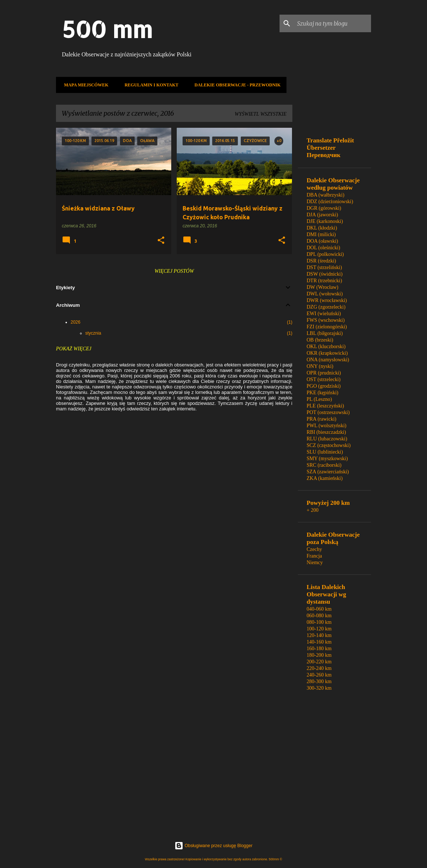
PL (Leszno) (319, 399)
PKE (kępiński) (323, 393)
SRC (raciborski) (324, 465)
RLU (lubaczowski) (327, 439)
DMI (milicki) (321, 234)
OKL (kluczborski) (326, 347)
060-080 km (319, 616)
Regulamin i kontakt (149, 85)
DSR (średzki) (321, 261)
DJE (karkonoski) (325, 221)
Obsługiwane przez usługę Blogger (213, 846)
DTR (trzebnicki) (324, 281)
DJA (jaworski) (322, 215)
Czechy (314, 549)
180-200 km (319, 655)
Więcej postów (174, 271)
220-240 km (319, 668)
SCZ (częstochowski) (329, 445)
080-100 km (319, 622)
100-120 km (319, 629)
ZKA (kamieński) (325, 478)
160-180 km (319, 649)
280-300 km (319, 681)
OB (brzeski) (320, 340)
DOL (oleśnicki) (323, 248)
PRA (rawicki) (321, 419)
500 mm (107, 29)
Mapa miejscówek (84, 85)
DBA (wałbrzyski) (325, 195)
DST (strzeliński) (324, 267)
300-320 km (319, 688)
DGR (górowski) (324, 208)
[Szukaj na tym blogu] (333, 23)
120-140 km (319, 635)
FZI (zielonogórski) (327, 327)
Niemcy (315, 562)
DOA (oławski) (322, 241)
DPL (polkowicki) (325, 254)
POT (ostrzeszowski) (328, 412)
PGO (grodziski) (324, 386)
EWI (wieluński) (324, 314)
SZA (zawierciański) (328, 472)
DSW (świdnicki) (325, 274)
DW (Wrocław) (323, 287)
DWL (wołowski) (325, 294)
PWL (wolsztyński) (327, 426)
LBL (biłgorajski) (325, 333)
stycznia (93, 333)
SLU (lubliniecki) (325, 452)
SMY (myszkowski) (327, 459)
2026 (76, 322)
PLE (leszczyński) (325, 406)
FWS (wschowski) (326, 320)
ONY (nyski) (320, 366)
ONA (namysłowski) (328, 360)
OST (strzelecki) (324, 379)
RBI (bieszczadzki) (326, 432)
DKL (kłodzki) (322, 228)
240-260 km (319, 675)
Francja (314, 556)
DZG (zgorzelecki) (326, 307)
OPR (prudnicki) (324, 373)
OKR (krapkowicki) (327, 353)
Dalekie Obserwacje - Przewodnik (235, 85)
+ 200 (312, 510)
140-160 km (319, 642)
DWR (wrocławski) (327, 300)
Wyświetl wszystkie (261, 114)
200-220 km (319, 662)
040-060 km (319, 609)
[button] (161, 241)
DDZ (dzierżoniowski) (330, 202)
